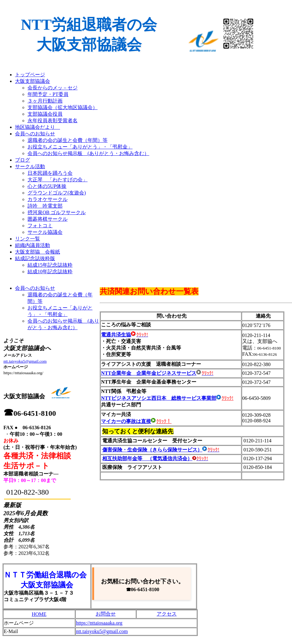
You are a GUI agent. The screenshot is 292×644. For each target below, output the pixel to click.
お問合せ (106, 614)
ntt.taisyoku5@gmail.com (25, 361)
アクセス (167, 614)
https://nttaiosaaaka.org (99, 623)
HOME (39, 614)
